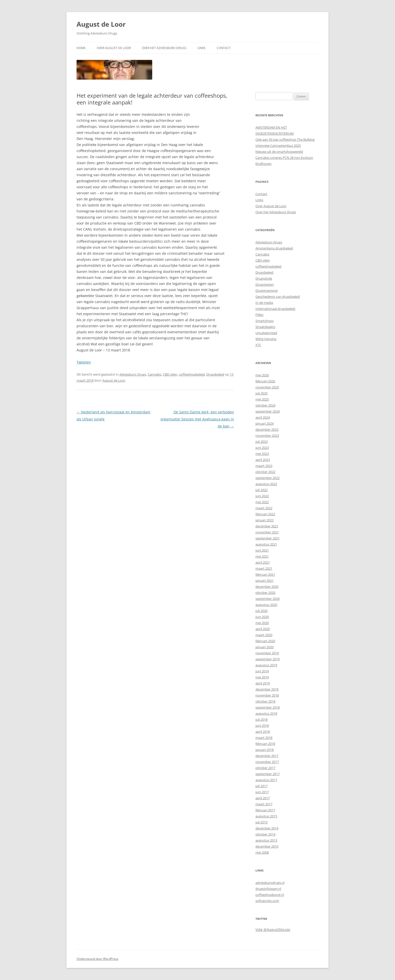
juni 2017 (262, 792)
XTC (258, 345)
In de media (264, 303)
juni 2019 (262, 671)
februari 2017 (265, 810)
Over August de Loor (114, 48)
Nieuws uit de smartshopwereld (279, 152)
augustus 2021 (266, 544)
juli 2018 (261, 719)
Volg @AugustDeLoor (273, 930)
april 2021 (263, 562)
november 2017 (267, 762)
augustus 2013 (266, 840)
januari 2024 (265, 423)
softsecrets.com (267, 901)
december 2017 (267, 756)
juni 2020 (262, 617)
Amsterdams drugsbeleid (274, 248)
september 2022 (268, 478)
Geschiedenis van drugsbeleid (278, 297)
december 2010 (267, 846)
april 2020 (263, 629)
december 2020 (267, 587)
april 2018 (263, 732)
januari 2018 (265, 750)
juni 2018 (262, 725)
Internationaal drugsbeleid (275, 309)
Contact (224, 48)
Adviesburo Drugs (133, 374)
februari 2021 (265, 574)
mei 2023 (262, 454)
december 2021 (267, 526)
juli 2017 (261, 786)
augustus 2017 (266, 780)
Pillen (259, 315)
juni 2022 (262, 496)
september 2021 (268, 538)
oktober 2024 (265, 405)
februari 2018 (265, 744)
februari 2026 (265, 381)
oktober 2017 (265, 768)
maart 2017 (264, 804)
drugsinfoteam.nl (268, 889)
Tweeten (84, 362)
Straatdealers (265, 327)
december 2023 (267, 429)
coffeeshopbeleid (192, 374)
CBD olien (170, 374)
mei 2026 (262, 375)
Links (202, 48)
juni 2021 (262, 550)
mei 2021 (262, 556)
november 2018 (267, 695)
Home (81, 48)
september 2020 (268, 599)
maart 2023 (264, 466)
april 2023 (263, 460)
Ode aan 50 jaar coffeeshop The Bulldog (285, 139)
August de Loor (101, 24)
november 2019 (267, 653)
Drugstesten (265, 284)
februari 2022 (265, 514)
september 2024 (268, 411)
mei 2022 (262, 502)
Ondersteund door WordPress (97, 959)
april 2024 (263, 417)
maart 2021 (264, 568)
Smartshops (265, 321)
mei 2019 (262, 677)
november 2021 (267, 532)
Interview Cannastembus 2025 (278, 146)
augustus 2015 (266, 816)
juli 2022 (261, 490)
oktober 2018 (265, 701)
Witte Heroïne (266, 339)
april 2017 (263, 798)
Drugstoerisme (267, 291)
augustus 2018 (266, 713)
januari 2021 (265, 580)
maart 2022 (264, 508)
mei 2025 (262, 399)
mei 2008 (262, 852)
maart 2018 (264, 738)
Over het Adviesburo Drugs (164, 48)
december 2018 (267, 689)
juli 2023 (261, 442)
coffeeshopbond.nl (270, 895)
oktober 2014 (265, 834)
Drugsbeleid (215, 374)
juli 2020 (261, 611)
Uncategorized (266, 333)
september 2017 (268, 774)
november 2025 (267, 387)
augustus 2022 (266, 484)
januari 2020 (265, 647)
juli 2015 (261, 822)
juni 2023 (262, 448)
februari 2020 (265, 641)
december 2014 (267, 828)
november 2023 (267, 435)
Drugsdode (264, 278)
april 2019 (263, 683)
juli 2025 (261, 393)
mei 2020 (262, 623)
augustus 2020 (266, 605)
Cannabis (155, 374)
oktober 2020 (265, 593)
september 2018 (268, 707)
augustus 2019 (266, 665)
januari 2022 (265, 520)
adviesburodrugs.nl (270, 883)
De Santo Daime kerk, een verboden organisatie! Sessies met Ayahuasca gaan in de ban (197, 419)
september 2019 (268, 659)
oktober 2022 (265, 472)
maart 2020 (264, 635)
